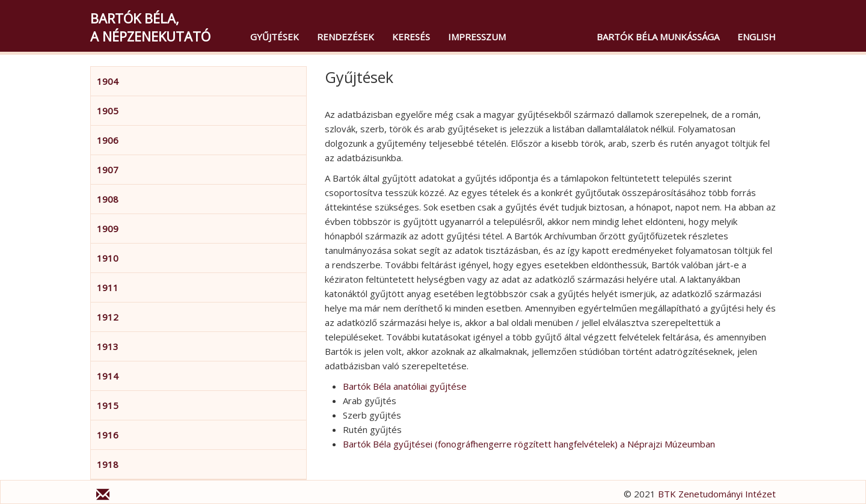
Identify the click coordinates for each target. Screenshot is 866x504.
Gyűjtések (275, 37)
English (757, 37)
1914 (108, 376)
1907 (108, 170)
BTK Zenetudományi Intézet (717, 494)
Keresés (411, 37)
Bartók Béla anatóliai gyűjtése (405, 386)
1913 (108, 346)
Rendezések (345, 37)
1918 (108, 464)
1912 (108, 317)
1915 (108, 405)
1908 (108, 199)
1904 (108, 81)
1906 (108, 140)
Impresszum (477, 37)
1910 (108, 258)
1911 (108, 287)
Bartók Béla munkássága (658, 37)
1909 (108, 229)
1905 (108, 111)
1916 (108, 435)
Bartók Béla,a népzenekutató (150, 27)
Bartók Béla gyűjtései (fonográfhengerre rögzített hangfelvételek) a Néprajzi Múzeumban (529, 444)
